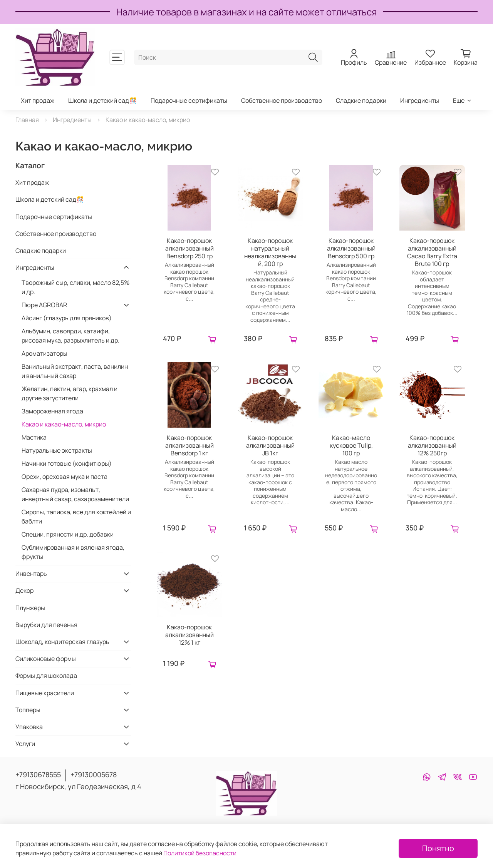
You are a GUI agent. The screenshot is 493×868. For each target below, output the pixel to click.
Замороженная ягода (52, 411)
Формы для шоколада (46, 676)
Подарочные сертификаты (189, 100)
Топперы (28, 710)
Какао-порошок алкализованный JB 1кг (270, 445)
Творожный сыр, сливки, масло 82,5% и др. (75, 287)
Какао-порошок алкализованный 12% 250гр (432, 445)
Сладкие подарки (361, 100)
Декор (24, 590)
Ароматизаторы (44, 353)
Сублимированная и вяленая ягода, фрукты (73, 552)
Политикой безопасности (200, 853)
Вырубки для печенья (46, 625)
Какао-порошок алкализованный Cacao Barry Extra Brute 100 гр (432, 252)
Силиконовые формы (46, 659)
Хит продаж (38, 100)
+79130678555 (38, 774)
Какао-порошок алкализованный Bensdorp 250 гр (189, 248)
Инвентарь (31, 574)
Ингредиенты (420, 100)
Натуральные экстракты (57, 450)
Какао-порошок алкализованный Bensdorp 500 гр (351, 248)
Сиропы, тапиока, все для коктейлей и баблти (76, 517)
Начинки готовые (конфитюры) (67, 463)
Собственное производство (282, 100)
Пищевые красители (45, 693)
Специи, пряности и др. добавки (68, 534)
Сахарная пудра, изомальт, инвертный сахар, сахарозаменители (75, 494)
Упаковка (29, 727)
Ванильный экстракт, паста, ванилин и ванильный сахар (75, 371)
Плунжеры (30, 608)
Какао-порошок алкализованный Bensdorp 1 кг (189, 445)
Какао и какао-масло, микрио (64, 424)
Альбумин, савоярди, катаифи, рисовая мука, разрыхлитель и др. (70, 336)
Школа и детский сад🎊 (102, 100)
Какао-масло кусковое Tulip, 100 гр (351, 445)
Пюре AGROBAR (44, 305)
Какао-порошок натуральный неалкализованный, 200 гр (270, 252)
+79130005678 (94, 774)
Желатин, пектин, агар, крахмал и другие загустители (70, 393)
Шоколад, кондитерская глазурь (62, 642)
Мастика (34, 437)
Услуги (25, 744)
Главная (27, 120)
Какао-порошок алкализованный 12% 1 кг (189, 635)
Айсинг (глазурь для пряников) (67, 318)
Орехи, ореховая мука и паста (65, 477)
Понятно (438, 848)
